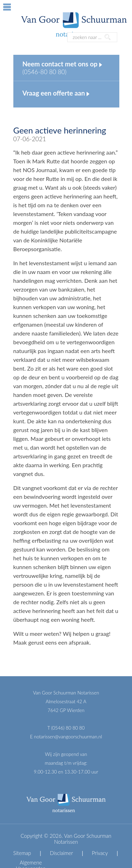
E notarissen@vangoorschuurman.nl (66, 737)
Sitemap (22, 853)
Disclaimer (62, 853)
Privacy (100, 853)
